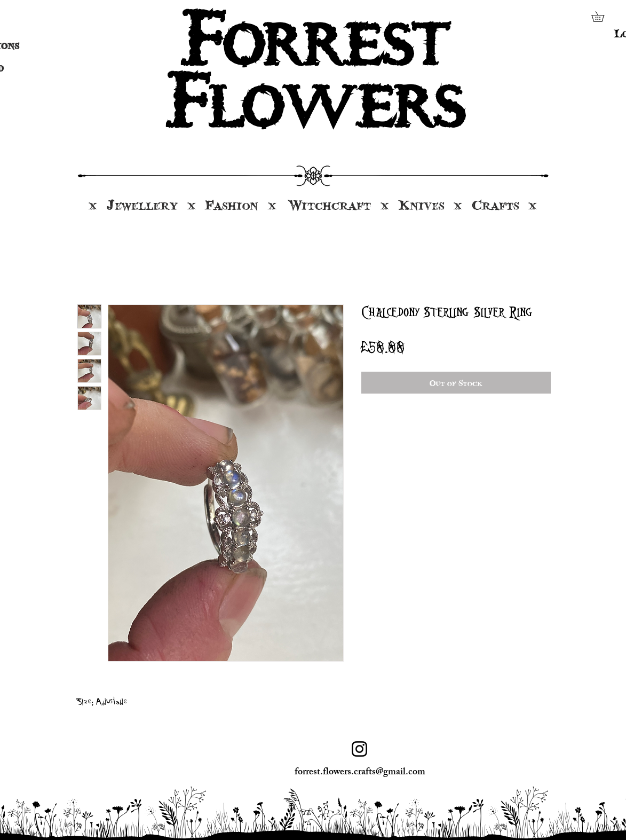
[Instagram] (359, 749)
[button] (603, 17)
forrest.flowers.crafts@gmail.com (360, 773)
